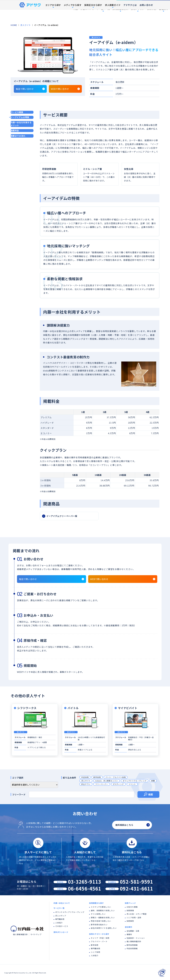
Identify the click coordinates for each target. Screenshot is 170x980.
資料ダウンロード (156, 3)
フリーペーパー (102, 784)
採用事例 (152, 9)
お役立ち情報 (132, 907)
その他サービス (62, 926)
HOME (14, 25)
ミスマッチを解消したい (101, 907)
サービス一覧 (59, 908)
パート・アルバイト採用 (116, 777)
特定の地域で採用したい (101, 921)
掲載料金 (15, 130)
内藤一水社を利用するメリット (21, 124)
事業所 (129, 934)
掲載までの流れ (18, 136)
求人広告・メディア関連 (137, 914)
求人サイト (26, 25)
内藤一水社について (84, 9)
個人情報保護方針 (20, 934)
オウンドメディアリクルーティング (70, 912)
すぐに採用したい (98, 914)
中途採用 (85, 777)
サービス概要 (17, 112)
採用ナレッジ (130, 903)
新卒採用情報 (132, 945)
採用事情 (130, 910)
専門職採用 (60, 919)
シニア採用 (95, 952)
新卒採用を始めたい (99, 925)
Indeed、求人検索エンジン (107, 781)
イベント (132, 784)
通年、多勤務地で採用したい (103, 910)
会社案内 (128, 927)
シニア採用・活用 (134, 918)
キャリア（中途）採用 (100, 938)
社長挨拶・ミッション (136, 938)
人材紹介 (59, 923)
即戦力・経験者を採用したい (103, 918)
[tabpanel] (48, 55)
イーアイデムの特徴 (20, 117)
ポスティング (118, 784)
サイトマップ (36, 934)
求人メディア (61, 916)
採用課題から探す (96, 903)
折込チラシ (86, 784)
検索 (148, 795)
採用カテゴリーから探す (99, 934)
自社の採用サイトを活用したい (104, 928)
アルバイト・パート (99, 941)
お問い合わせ (146, 18)
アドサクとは (130, 18)
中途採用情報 (132, 948)
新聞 (153, 781)
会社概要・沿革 (133, 931)
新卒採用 (97, 777)
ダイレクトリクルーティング (135, 781)
